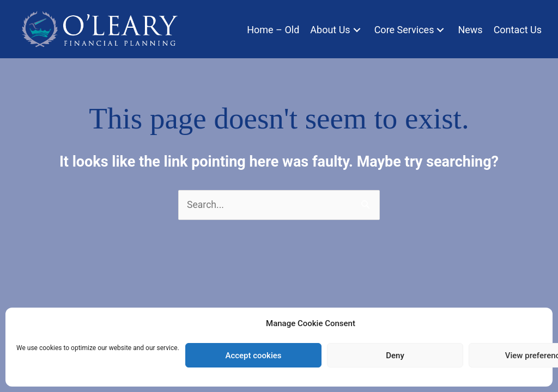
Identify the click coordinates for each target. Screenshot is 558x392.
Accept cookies (253, 356)
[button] (357, 30)
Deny (395, 356)
